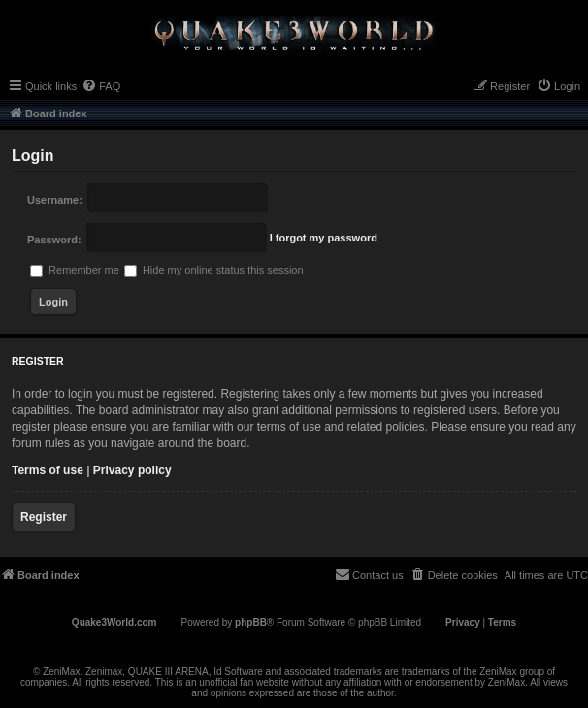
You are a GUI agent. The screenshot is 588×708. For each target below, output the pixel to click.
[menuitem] (101, 86)
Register (44, 517)
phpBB (251, 622)
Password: (54, 240)
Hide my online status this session (214, 270)
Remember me (75, 270)
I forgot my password (324, 238)
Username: (55, 200)
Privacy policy (132, 470)
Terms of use (48, 470)
